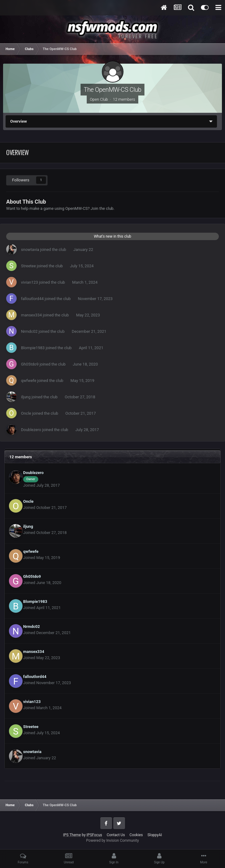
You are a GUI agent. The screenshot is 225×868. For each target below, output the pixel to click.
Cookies (136, 835)
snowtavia (30, 250)
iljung (26, 397)
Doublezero (31, 430)
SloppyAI (155, 835)
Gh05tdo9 (30, 364)
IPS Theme (72, 835)
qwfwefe (29, 381)
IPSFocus (94, 835)
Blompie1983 (33, 348)
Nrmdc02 (29, 331)
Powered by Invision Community (112, 840)
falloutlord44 (32, 299)
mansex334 (31, 315)
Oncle (26, 413)
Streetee (28, 266)
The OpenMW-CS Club (112, 90)
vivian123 (29, 282)
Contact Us (116, 835)
